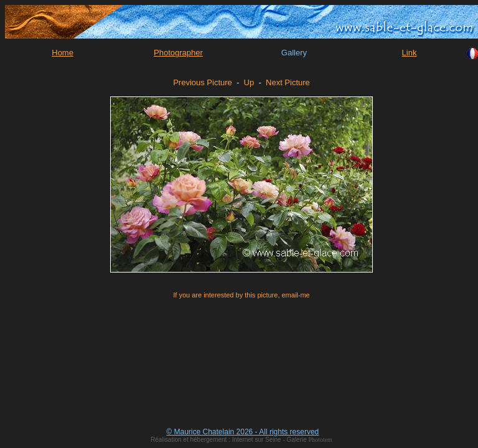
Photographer (178, 53)
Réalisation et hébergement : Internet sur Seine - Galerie (229, 440)
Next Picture (288, 82)
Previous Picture (203, 82)
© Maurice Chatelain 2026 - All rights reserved (242, 432)
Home (63, 53)
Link (410, 53)
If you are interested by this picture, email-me (241, 295)
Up (249, 82)
